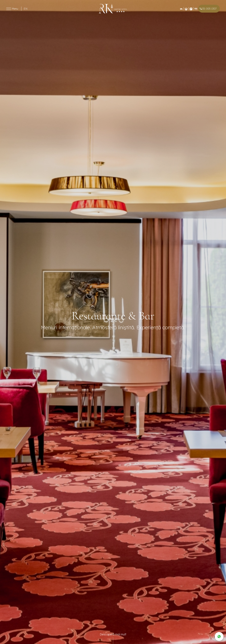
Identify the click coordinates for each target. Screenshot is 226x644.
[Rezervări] (181, 9)
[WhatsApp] (219, 636)
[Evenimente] (186, 9)
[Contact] (191, 9)
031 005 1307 (209, 9)
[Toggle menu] (9, 9)
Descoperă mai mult (113, 634)
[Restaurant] (196, 9)
